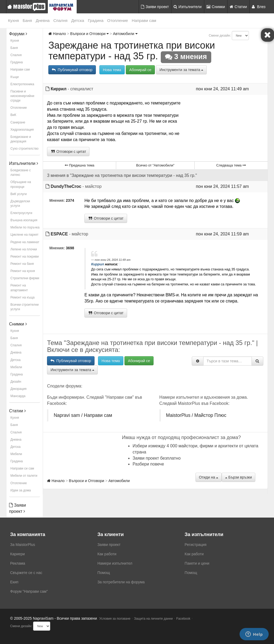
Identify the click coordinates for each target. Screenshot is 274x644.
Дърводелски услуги (20, 203)
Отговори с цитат (68, 152)
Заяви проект (155, 7)
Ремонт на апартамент (19, 288)
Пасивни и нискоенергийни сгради (22, 96)
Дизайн (16, 382)
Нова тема (112, 70)
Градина (96, 20)
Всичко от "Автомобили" (155, 165)
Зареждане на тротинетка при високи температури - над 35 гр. (132, 51)
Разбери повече (148, 464)
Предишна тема (79, 165)
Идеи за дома (21, 490)
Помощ (104, 573)
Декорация (18, 389)
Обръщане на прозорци (21, 184)
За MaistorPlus (23, 545)
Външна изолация (24, 220)
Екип (14, 582)
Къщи (15, 77)
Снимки (216, 7)
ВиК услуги (19, 194)
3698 (70, 248)
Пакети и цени (197, 563)
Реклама (18, 563)
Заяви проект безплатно (156, 458)
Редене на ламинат (25, 242)
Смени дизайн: (220, 36)
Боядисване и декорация (21, 139)
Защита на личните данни (153, 619)
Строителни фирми (25, 278)
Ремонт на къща (22, 297)
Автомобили (125, 34)
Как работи (107, 554)
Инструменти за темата (181, 70)
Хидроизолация (22, 130)
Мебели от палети (24, 476)
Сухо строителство (24, 149)
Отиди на (209, 477)
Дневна (43, 20)
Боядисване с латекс (21, 172)
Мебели (16, 367)
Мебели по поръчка (25, 227)
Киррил (59, 89)
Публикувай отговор (72, 70)
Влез (259, 7)
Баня (27, 20)
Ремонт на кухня (23, 271)
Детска (78, 20)
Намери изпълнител (115, 563)
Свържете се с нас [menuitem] (26, 573)
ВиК (13, 115)
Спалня (60, 20)
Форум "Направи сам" (29, 591)
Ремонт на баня (22, 264)
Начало (57, 34)
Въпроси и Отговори (89, 34)
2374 (70, 200)
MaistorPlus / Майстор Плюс (196, 415)
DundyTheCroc (66, 186)
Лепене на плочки (24, 249)
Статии (238, 7)
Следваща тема (231, 165)
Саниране (18, 122)
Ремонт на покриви (25, 257)
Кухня (13, 20)
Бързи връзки (238, 477)
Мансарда (18, 396)
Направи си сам (22, 468)
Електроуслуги (21, 213)
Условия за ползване (115, 619)
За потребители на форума (121, 582)
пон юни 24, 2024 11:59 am (222, 234)
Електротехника (22, 84)
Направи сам (144, 20)
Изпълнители (188, 7)
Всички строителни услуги (25, 307)
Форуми (18, 34)
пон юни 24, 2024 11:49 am (222, 89)
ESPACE (59, 234)
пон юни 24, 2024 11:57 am (222, 186)
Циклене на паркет (24, 235)
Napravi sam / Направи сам (83, 415)
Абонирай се (140, 70)
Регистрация (195, 545)
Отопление (118, 20)
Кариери (17, 554)
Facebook (183, 619)
